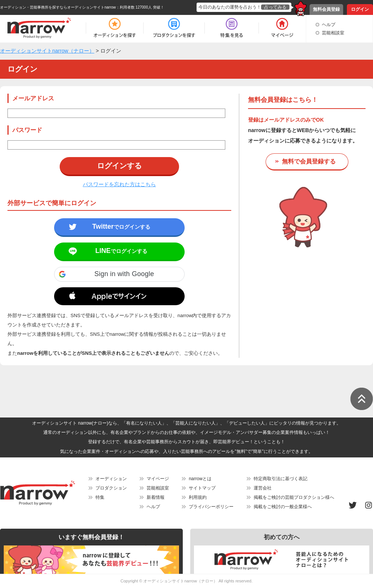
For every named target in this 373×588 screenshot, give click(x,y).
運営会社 (263, 488)
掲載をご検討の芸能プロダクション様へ (294, 497)
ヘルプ (329, 25)
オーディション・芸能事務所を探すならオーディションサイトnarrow (58, 7)
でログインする (121, 226)
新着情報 (156, 497)
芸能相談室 (333, 33)
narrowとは (200, 479)
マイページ (158, 479)
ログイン (360, 9)
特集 (100, 497)
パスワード (27, 130)
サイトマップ (202, 488)
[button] (119, 274)
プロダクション (111, 488)
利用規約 (198, 497)
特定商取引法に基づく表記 (280, 479)
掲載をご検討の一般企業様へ (283, 507)
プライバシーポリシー (211, 507)
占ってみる (275, 7)
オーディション (111, 479)
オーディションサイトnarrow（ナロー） (180, 581)
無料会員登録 (326, 9)
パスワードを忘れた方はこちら (119, 184)
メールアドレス (33, 98)
